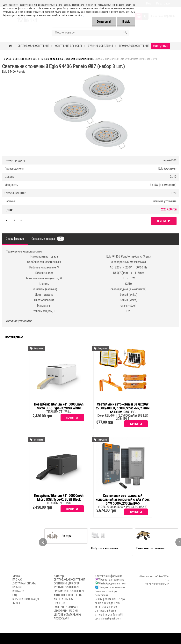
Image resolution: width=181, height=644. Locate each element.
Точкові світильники (52, 59)
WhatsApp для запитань (112, 583)
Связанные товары (48, 239)
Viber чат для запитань (111, 580)
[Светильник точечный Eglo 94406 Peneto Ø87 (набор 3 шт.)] (90, 76)
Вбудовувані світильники (79, 59)
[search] (125, 32)
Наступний (161, 46)
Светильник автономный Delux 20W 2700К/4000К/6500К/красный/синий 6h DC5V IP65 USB (123, 408)
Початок (6, 59)
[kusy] (14, 220)
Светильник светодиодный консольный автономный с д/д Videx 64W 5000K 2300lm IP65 (123, 500)
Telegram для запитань (112, 587)
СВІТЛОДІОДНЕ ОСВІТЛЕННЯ (33, 46)
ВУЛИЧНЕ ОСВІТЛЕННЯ (100, 46)
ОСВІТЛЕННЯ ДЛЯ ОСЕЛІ (69, 46)
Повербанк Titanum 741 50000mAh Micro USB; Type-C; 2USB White (59, 406)
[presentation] (43, 542)
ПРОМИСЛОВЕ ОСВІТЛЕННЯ (134, 46)
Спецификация (15, 239)
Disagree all (104, 22)
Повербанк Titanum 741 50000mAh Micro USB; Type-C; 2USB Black (59, 498)
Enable (126, 22)
